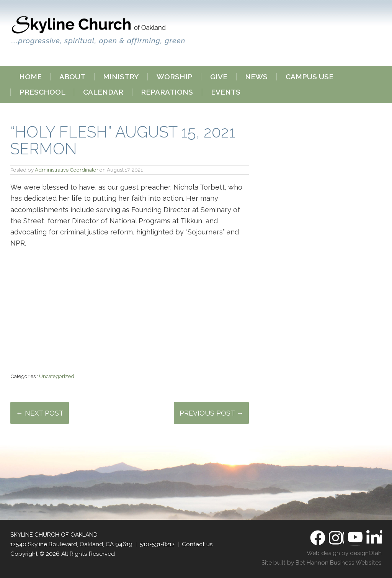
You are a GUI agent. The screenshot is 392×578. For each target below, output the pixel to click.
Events (226, 92)
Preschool (42, 92)
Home (30, 77)
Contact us (197, 544)
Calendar (103, 92)
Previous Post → (212, 413)
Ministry (121, 77)
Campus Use (310, 77)
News (256, 77)
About (72, 77)
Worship (175, 77)
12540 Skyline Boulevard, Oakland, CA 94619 (71, 544)
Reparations (167, 92)
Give (219, 77)
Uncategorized (57, 376)
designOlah (366, 553)
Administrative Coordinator (67, 170)
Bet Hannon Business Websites (339, 563)
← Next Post (40, 413)
